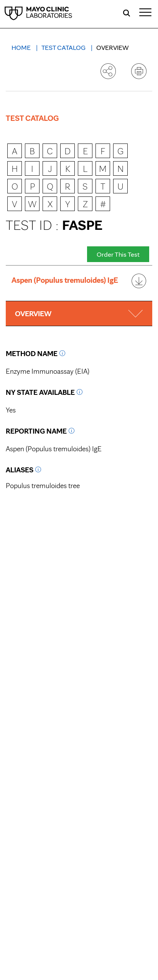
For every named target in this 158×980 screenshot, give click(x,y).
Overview (113, 47)
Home (22, 47)
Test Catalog (64, 47)
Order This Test (118, 254)
